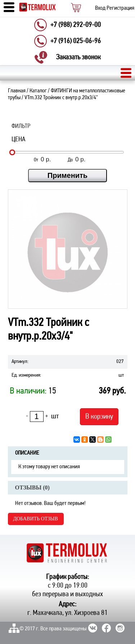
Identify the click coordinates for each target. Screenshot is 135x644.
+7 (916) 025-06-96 (76, 41)
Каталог (38, 91)
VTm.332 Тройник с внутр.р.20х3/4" (61, 98)
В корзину (99, 417)
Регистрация (120, 8)
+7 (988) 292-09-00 (76, 25)
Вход (100, 8)
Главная (17, 91)
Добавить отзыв (36, 519)
